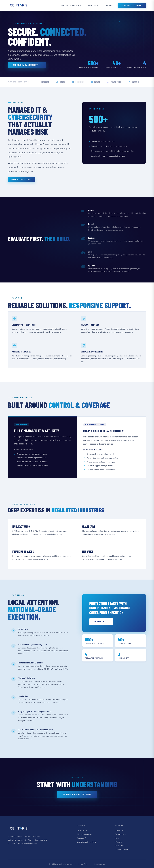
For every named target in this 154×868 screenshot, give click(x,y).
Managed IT (82, 838)
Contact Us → (101, 622)
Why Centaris (95, 5)
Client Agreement (99, 864)
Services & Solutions (71, 6)
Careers (119, 842)
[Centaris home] (18, 5)
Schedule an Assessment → (27, 65)
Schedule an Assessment (77, 794)
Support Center (122, 850)
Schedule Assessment (132, 5)
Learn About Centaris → (22, 180)
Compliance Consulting (87, 842)
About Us (119, 830)
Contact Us (120, 846)
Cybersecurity (83, 830)
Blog (117, 838)
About (109, 6)
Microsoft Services (85, 834)
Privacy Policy (83, 864)
